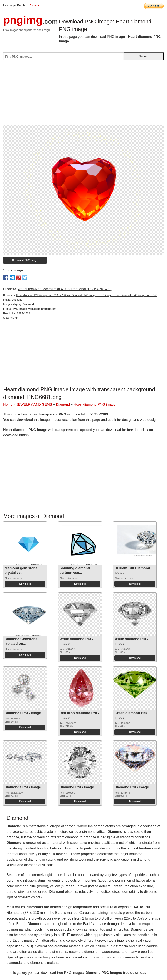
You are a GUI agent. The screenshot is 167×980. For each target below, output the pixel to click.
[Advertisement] (83, 94)
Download (25, 584)
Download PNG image (25, 260)
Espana (34, 5)
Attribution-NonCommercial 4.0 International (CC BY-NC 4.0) (65, 289)
